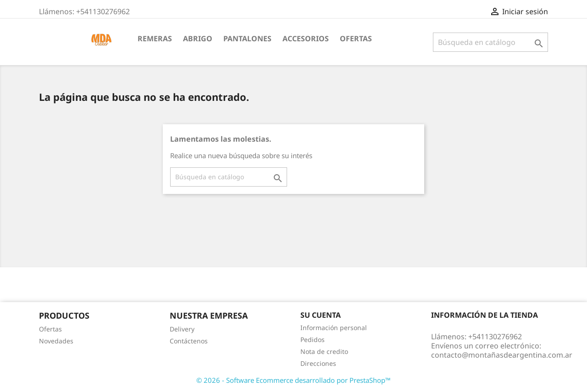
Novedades (56, 341)
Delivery (182, 329)
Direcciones (318, 363)
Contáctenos (189, 341)
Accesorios (306, 39)
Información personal (334, 328)
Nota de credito (324, 351)
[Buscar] (490, 42)
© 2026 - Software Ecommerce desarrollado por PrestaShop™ (293, 380)
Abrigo (198, 39)
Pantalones (247, 39)
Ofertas (50, 329)
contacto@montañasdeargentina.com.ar (502, 355)
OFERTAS (356, 39)
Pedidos (313, 340)
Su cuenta (321, 315)
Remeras (155, 39)
